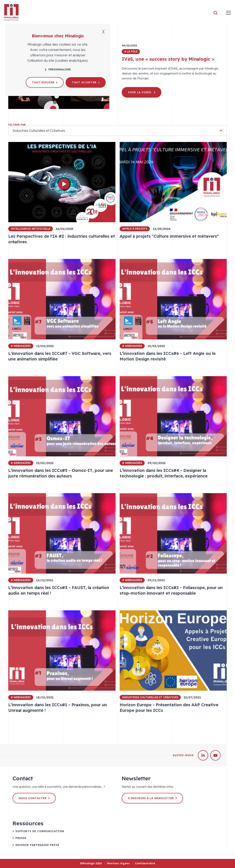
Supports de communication (40, 831)
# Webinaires (21, 346)
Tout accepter (86, 82)
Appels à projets (135, 229)
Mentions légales (118, 863)
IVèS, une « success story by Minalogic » (168, 59)
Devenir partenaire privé (37, 845)
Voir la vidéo (142, 92)
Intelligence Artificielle (31, 229)
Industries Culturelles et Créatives (150, 697)
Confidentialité (145, 863)
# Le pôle (131, 51)
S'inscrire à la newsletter (152, 798)
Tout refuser (45, 82)
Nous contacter (34, 798)
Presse (21, 838)
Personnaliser (58, 69)
